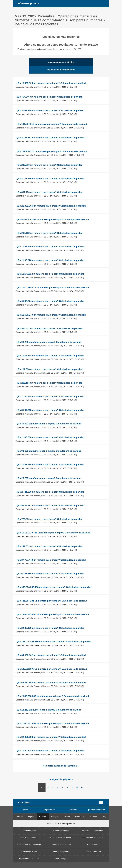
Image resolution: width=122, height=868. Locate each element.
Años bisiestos (93, 845)
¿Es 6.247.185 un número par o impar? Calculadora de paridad (50, 574)
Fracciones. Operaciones (93, 831)
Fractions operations (29, 838)
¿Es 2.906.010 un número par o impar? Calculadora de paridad (50, 437)
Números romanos (61, 831)
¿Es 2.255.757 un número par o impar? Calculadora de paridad (50, 138)
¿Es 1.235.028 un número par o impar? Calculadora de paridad (50, 260)
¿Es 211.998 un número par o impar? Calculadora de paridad (50, 369)
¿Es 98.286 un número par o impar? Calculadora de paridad (49, 342)
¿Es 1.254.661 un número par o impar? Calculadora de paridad (50, 274)
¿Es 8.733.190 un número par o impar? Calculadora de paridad (50, 179)
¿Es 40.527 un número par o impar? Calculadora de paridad (49, 424)
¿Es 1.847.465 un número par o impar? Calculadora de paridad (50, 465)
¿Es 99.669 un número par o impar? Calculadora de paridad (49, 451)
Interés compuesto (61, 852)
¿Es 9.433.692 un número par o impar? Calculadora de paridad (50, 505)
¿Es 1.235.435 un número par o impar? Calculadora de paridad (50, 396)
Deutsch (19, 817)
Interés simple (61, 859)
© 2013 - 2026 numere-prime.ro (61, 824)
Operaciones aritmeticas (93, 838)
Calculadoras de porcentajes (29, 845)
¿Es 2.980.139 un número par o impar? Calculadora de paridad (50, 628)
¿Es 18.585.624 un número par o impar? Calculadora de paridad (51, 83)
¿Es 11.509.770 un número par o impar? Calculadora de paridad (51, 315)
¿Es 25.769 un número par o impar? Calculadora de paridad (49, 478)
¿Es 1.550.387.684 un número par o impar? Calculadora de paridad (53, 723)
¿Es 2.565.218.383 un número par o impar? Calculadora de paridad (53, 696)
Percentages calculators (61, 845)
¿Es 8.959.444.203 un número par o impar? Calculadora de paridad (53, 219)
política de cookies (97, 810)
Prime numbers (29, 831)
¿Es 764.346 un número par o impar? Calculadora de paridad (50, 97)
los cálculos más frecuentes (61, 70)
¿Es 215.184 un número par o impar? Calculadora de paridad (50, 383)
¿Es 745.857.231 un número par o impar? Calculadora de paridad (52, 601)
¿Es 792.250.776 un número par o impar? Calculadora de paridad (52, 151)
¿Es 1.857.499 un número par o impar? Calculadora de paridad (50, 247)
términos (73, 810)
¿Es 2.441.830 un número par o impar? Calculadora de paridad (50, 492)
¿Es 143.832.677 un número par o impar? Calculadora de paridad (52, 669)
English (31, 817)
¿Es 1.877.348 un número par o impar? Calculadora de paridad (50, 356)
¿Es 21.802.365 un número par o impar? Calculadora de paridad (51, 206)
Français (55, 817)
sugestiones (49, 810)
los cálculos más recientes (61, 62)
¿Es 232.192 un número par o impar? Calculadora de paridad (50, 233)
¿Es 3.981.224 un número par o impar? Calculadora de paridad (50, 110)
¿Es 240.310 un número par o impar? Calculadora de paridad (50, 165)
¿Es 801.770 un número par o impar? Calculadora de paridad (50, 192)
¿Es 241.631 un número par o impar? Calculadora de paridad (50, 546)
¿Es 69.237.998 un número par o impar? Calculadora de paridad (51, 683)
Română (93, 817)
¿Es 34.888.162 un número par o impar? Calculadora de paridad (51, 655)
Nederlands (80, 817)
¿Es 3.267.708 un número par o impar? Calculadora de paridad (50, 410)
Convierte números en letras (61, 838)
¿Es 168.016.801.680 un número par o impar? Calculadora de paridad (54, 642)
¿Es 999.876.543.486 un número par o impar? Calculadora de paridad (54, 587)
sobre (25, 810)
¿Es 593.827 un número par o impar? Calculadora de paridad (50, 328)
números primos (29, 3)
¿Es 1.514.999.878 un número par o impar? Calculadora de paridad (53, 287)
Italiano (67, 817)
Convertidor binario (29, 852)
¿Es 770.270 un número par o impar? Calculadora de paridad (50, 519)
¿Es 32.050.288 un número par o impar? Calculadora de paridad (51, 737)
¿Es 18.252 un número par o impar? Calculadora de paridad (49, 710)
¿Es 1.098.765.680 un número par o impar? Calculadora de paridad (53, 614)
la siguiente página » (61, 779)
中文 (104, 817)
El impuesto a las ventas (29, 859)
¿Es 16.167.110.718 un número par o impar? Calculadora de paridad (53, 533)
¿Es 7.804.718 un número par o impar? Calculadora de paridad (50, 751)
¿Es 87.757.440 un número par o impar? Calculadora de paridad (51, 560)
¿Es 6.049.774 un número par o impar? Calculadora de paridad (50, 301)
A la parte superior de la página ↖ (61, 766)
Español (43, 817)
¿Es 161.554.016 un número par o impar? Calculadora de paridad (52, 124)
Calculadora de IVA (93, 852)
